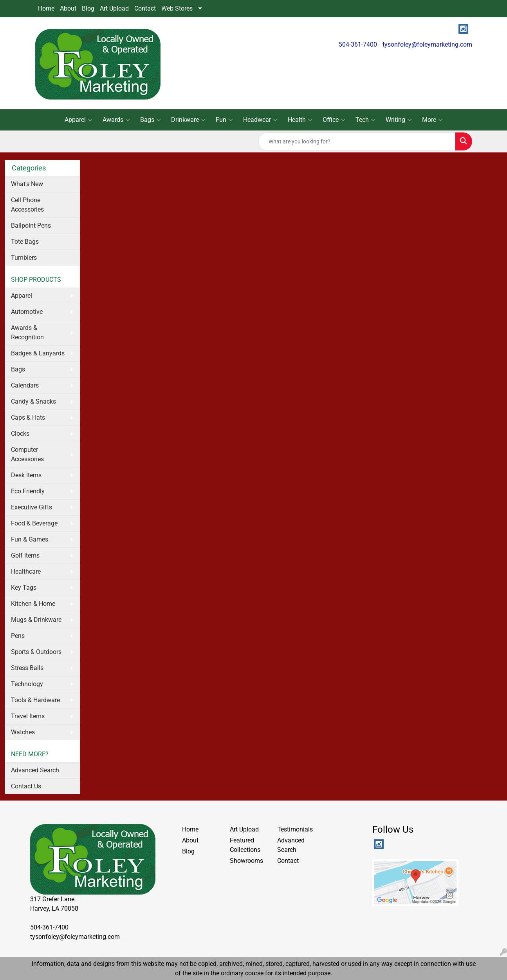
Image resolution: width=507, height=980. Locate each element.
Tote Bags (25, 242)
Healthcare (26, 572)
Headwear (260, 120)
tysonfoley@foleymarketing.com (427, 44)
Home (46, 8)
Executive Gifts (32, 507)
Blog (88, 8)
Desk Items (26, 475)
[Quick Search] (357, 141)
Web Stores (177, 8)
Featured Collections (245, 845)
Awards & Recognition (27, 332)
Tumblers (24, 258)
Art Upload (114, 8)
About (68, 8)
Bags (151, 120)
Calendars (25, 385)
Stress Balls (27, 668)
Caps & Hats (28, 418)
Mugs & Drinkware (36, 620)
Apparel (78, 120)
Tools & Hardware (35, 700)
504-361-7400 (358, 44)
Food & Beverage (34, 523)
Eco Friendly (28, 491)
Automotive (27, 312)
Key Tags (24, 588)
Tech (365, 120)
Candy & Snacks (33, 401)
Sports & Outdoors (36, 652)
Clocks (20, 434)
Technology (27, 684)
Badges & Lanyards (38, 353)
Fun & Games (30, 539)
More (432, 120)
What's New (27, 184)
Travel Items (28, 716)
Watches (23, 732)
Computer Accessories (27, 454)
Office (334, 120)
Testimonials (295, 829)
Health (300, 120)
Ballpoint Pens (31, 226)
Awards (116, 120)
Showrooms (246, 861)
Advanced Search (35, 770)
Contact (145, 8)
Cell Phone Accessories (27, 205)
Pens (18, 636)
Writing (399, 120)
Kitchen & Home (33, 604)
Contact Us (26, 786)
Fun (224, 120)
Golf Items (25, 555)
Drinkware (188, 120)
